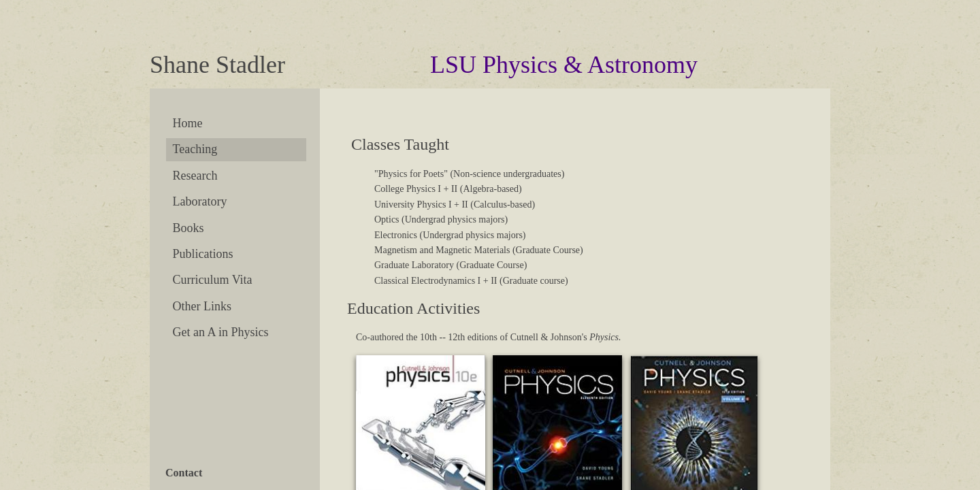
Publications (203, 254)
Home (188, 123)
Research (195, 176)
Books (189, 228)
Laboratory (200, 201)
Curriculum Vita (213, 280)
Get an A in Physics (221, 332)
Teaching (195, 149)
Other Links (202, 306)
